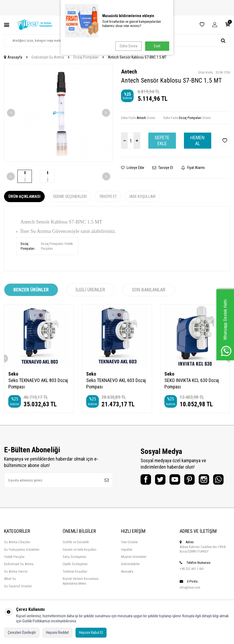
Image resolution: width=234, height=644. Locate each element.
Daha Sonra (128, 46)
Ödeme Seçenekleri (70, 196)
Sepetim (127, 563)
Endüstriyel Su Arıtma (48, 57)
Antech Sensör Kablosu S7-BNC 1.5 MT (137, 57)
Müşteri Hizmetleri (134, 570)
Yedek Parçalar (14, 570)
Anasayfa (13, 57)
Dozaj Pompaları (86, 57)
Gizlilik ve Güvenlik (76, 555)
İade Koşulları (142, 196)
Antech (129, 72)
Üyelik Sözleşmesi (75, 577)
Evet (157, 46)
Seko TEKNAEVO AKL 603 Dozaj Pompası (116, 383)
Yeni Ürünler (129, 555)
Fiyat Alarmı (193, 168)
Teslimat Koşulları (75, 585)
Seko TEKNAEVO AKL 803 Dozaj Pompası (38, 383)
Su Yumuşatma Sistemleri (22, 563)
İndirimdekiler (130, 577)
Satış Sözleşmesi (74, 570)
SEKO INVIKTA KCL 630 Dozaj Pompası (192, 383)
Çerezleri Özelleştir (22, 633)
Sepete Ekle (162, 140)
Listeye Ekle (133, 168)
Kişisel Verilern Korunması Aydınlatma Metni (81, 594)
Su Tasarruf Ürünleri (18, 599)
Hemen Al (197, 140)
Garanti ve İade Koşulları (80, 563)
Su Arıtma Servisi (16, 585)
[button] (11, 113)
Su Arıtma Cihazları (17, 555)
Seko (13, 374)
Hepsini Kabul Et (91, 633)
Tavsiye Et (163, 168)
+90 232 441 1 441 (192, 582)
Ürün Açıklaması (24, 196)
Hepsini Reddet (57, 633)
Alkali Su (10, 592)
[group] (59, 113)
